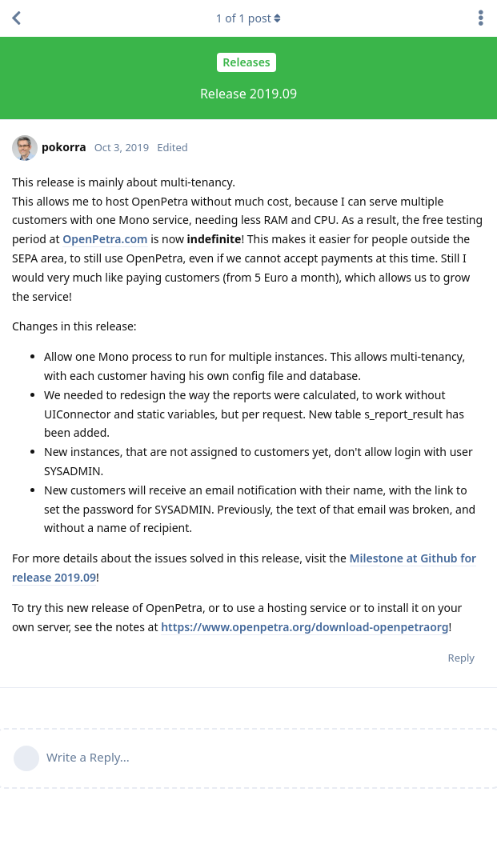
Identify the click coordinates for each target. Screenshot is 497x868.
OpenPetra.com (105, 239)
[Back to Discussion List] (16, 18)
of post (249, 18)
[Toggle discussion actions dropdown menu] (481, 18)
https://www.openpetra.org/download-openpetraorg (305, 627)
